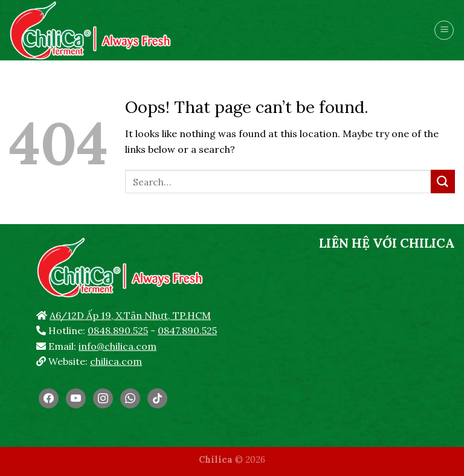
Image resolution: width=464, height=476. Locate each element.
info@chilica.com (118, 346)
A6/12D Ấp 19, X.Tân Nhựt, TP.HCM (130, 315)
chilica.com (116, 361)
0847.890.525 (187, 330)
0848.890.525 (118, 330)
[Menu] (444, 30)
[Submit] (443, 182)
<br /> (387, 347)
